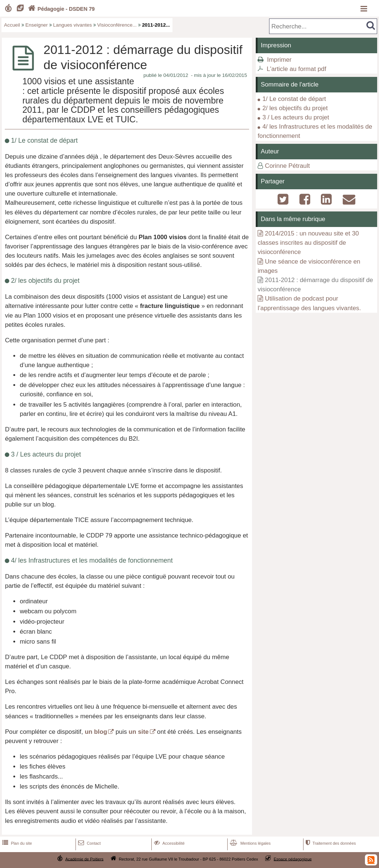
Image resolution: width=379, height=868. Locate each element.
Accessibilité (169, 843)
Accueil (12, 25)
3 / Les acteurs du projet (296, 117)
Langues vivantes (73, 25)
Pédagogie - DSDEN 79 (61, 9)
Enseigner (37, 25)
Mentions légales (249, 843)
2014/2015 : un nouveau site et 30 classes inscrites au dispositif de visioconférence (308, 243)
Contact (89, 843)
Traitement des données (330, 843)
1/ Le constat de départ (294, 99)
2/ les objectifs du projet (295, 108)
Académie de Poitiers (84, 859)
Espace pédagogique (293, 859)
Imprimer (279, 60)
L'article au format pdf (296, 69)
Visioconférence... (117, 25)
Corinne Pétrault (287, 166)
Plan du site (16, 843)
